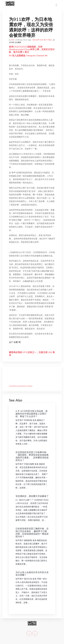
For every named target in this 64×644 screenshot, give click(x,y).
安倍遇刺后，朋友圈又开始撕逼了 (32, 496)
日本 (42, 40)
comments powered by (21, 386)
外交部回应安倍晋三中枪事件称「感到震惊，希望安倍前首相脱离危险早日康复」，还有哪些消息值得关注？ (32, 456)
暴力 (45, 40)
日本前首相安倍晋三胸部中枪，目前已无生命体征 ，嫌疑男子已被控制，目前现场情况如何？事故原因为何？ (32, 533)
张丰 (13, 40)
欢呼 (38, 40)
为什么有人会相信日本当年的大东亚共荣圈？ (32, 574)
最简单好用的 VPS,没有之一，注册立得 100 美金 (32, 354)
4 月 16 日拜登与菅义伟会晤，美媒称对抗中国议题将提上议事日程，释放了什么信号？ (32, 414)
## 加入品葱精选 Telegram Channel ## (28, 55)
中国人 (50, 40)
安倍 (34, 40)
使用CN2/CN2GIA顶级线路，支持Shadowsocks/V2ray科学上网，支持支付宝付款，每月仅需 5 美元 (32, 49)
